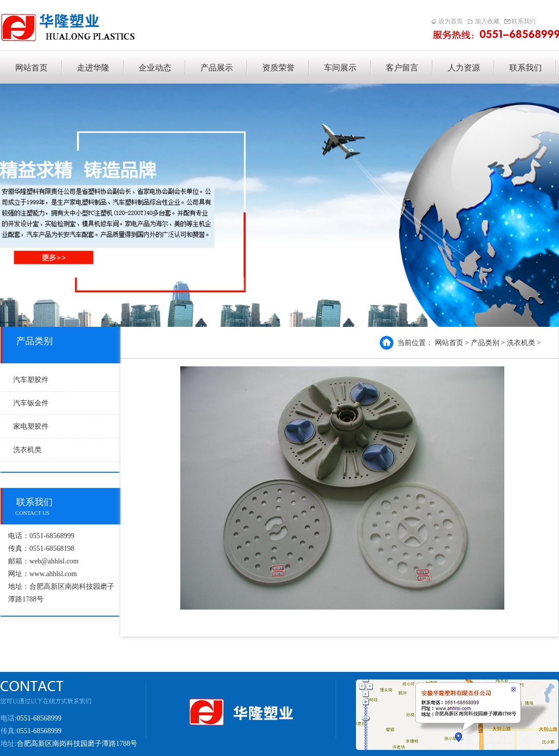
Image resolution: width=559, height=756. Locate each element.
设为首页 (451, 22)
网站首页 (449, 343)
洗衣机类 (27, 450)
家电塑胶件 (31, 426)
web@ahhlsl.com (54, 561)
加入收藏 (487, 22)
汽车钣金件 (31, 403)
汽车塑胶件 (31, 380)
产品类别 (485, 343)
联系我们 (524, 22)
